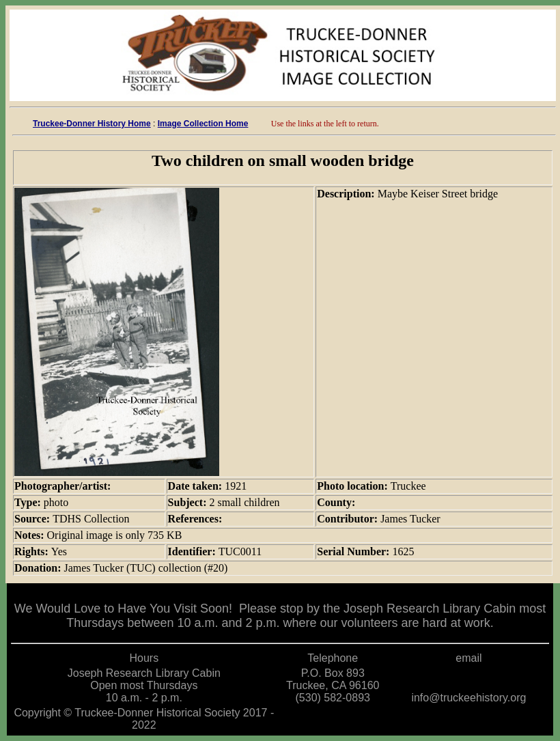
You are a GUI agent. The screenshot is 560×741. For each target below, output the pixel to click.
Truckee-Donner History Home (92, 124)
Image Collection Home (203, 124)
